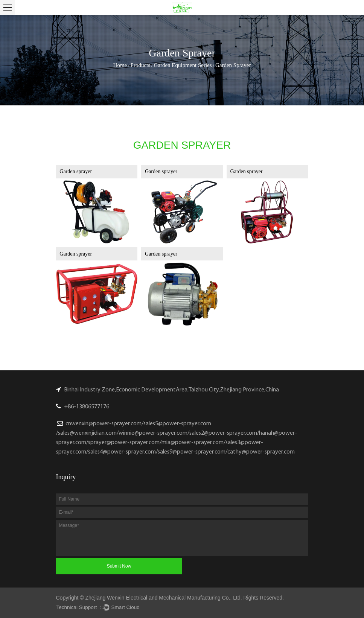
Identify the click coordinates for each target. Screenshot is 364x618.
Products (141, 65)
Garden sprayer (76, 171)
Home (120, 65)
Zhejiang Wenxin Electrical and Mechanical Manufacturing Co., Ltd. (164, 598)
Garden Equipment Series (183, 65)
